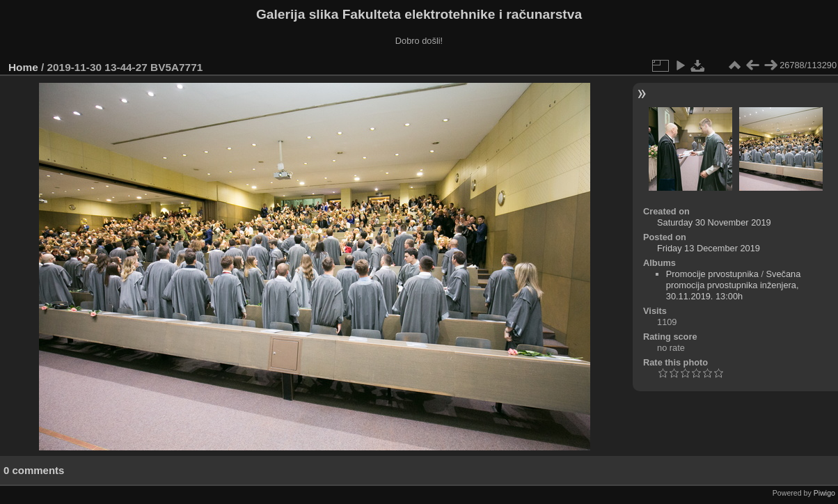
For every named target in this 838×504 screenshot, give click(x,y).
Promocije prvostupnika (712, 274)
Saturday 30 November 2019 (714, 222)
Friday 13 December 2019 (709, 248)
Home (23, 67)
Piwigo (824, 493)
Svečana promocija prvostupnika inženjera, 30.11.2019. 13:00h (734, 285)
